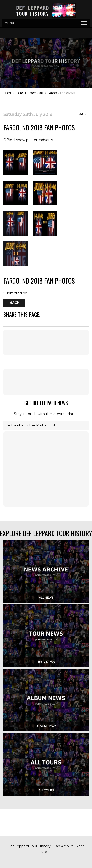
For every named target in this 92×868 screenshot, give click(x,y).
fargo (52, 93)
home (8, 93)
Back (82, 114)
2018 (41, 93)
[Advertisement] (46, 382)
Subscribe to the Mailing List (31, 425)
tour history (25, 93)
